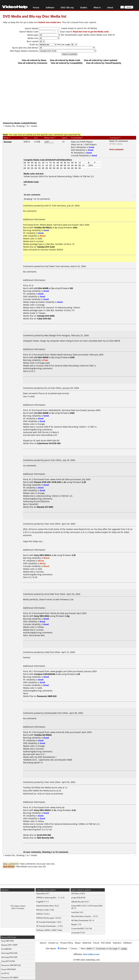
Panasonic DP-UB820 (10, 977)
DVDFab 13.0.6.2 (43, 914)
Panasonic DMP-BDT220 (11, 965)
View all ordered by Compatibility (67, 63)
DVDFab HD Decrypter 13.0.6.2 (49, 918)
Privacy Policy (67, 943)
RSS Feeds (106, 943)
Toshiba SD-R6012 (43, 228)
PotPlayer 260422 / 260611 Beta (49, 930)
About (110, 7)
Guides (84, 7)
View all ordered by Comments (33, 63)
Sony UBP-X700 (7, 941)
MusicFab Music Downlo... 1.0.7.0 (85, 916)
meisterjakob (51, 713)
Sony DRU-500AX (42, 555)
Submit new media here (50, 22)
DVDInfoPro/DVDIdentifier (58, 160)
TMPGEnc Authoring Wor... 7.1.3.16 (50, 898)
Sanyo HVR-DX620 (8, 969)
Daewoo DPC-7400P (9, 945)
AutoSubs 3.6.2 (77, 912)
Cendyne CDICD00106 (45, 674)
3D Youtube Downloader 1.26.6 (49, 922)
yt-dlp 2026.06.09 (78, 898)
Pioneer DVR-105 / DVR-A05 (47, 482)
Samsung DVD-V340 (9, 953)
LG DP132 (5, 973)
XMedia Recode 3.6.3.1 (80, 902)
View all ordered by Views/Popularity (104, 63)
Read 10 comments (119, 141)
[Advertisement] (71, 98)
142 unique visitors (18, 906)
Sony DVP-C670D (8, 961)
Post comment (116, 149)
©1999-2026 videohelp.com (87, 960)
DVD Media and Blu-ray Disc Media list (35, 16)
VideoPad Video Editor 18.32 (48, 906)
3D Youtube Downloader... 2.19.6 (49, 926)
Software (50, 7)
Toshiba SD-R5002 (43, 735)
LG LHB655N (6, 949)
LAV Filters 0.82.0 (78, 894)
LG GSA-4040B (41, 288)
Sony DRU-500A (42, 616)
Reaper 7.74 (76, 924)
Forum (36, 7)
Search (43, 943)
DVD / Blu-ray (67, 7)
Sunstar (8, 142)
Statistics (117, 943)
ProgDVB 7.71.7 (43, 902)
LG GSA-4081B (41, 357)
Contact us (53, 943)
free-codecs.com (91, 954)
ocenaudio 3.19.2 (78, 933)
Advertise (87, 943)
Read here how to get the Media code (91, 32)
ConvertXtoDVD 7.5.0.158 (82, 929)
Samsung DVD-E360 (9, 957)
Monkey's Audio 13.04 (45, 910)
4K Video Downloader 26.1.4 (83, 920)
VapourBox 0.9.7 (43, 894)
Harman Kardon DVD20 (52, 250)
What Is (97, 7)
